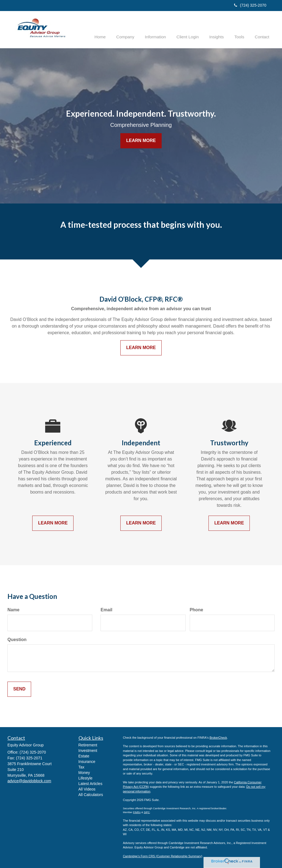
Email (106, 610)
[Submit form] (19, 689)
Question (17, 640)
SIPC (147, 812)
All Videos (87, 789)
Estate (84, 756)
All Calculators (91, 794)
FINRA (137, 812)
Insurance (87, 761)
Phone (196, 610)
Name (13, 610)
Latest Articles (90, 783)
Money (84, 772)
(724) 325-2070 (250, 5)
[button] (134, 29)
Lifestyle (86, 778)
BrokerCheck (218, 737)
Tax (82, 767)
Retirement (88, 745)
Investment (88, 750)
